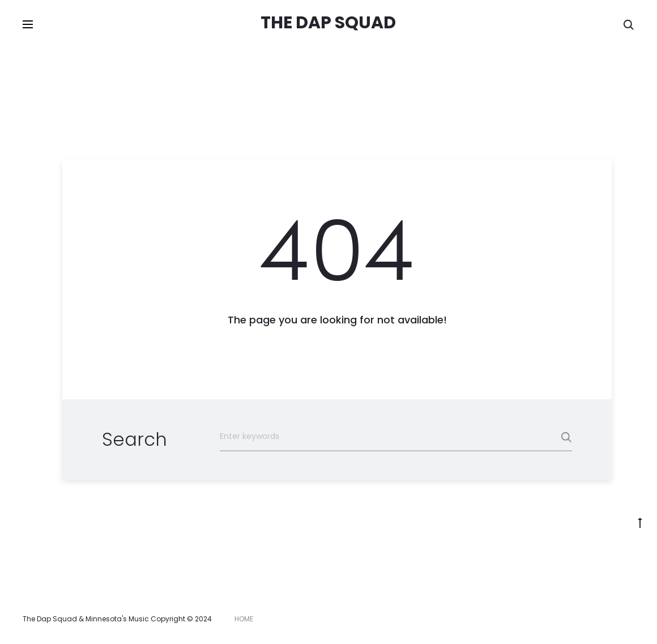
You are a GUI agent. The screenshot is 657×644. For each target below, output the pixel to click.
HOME (244, 619)
